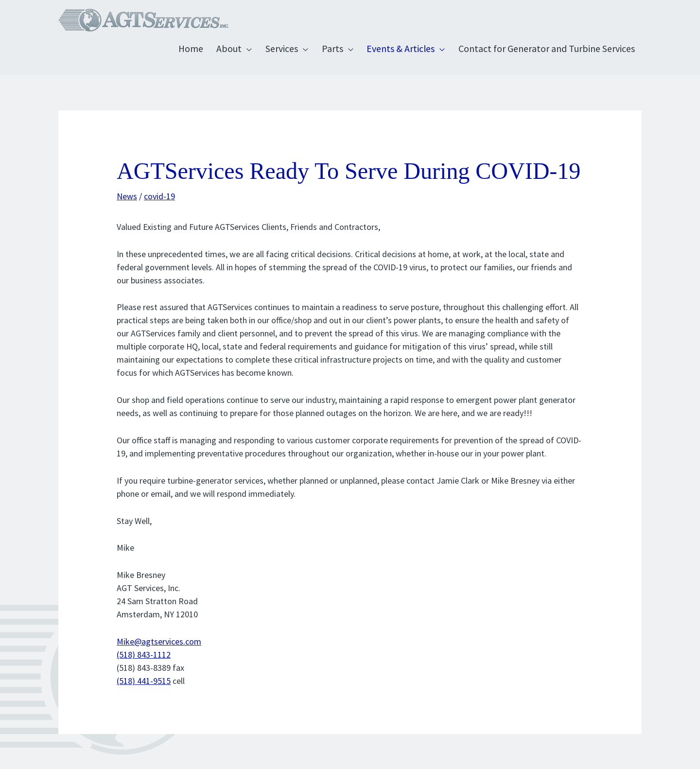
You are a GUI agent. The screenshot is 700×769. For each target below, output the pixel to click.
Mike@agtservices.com (159, 641)
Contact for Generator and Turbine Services (547, 49)
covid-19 (159, 196)
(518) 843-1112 (144, 655)
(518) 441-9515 (144, 681)
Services (282, 49)
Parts (332, 49)
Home (191, 49)
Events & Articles (401, 49)
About (229, 49)
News (127, 196)
